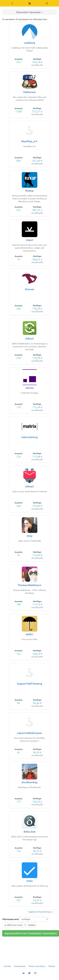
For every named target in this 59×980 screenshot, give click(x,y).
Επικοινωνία (20, 966)
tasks (30, 881)
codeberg (30, 43)
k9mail (30, 486)
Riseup (30, 191)
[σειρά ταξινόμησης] (14, 925)
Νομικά (52, 966)
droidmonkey (30, 782)
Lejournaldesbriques (30, 733)
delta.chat (30, 832)
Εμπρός (32, 925)
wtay (30, 536)
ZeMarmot (30, 92)
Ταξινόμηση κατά (11, 919)
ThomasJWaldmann (30, 585)
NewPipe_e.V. (30, 141)
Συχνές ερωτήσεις (37, 966)
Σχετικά (7, 966)
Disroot (30, 289)
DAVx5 (30, 339)
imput (30, 240)
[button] (12, 3)
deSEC (30, 634)
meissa (30, 388)
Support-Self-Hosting (30, 684)
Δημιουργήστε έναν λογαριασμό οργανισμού (31, 933)
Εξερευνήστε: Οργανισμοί (30, 12)
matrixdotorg (30, 437)
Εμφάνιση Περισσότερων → (42, 912)
